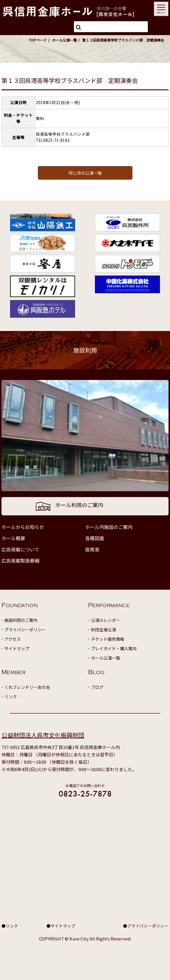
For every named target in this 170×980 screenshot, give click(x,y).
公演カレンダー (106, 620)
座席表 (92, 549)
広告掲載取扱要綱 (20, 561)
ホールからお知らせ (23, 527)
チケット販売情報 (108, 639)
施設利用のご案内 (21, 620)
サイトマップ (17, 648)
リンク (11, 697)
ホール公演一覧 (64, 40)
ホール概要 (13, 538)
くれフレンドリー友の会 (27, 687)
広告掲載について (20, 549)
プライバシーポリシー (25, 630)
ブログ (97, 687)
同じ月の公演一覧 (85, 173)
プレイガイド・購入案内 (114, 648)
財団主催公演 (103, 630)
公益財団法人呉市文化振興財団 (43, 735)
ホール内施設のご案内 (109, 527)
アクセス (13, 639)
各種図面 (95, 538)
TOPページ (38, 40)
